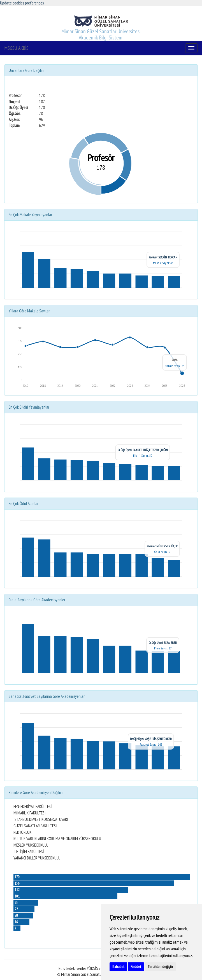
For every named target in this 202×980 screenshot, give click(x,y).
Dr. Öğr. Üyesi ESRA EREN (163, 643)
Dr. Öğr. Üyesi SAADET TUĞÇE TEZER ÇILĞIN (143, 450)
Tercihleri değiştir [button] (160, 967)
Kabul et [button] (118, 967)
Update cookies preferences (22, 3)
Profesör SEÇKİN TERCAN (163, 257)
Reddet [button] (136, 967)
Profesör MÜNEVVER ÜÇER (162, 546)
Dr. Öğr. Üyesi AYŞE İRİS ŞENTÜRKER (151, 739)
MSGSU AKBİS (17, 48)
